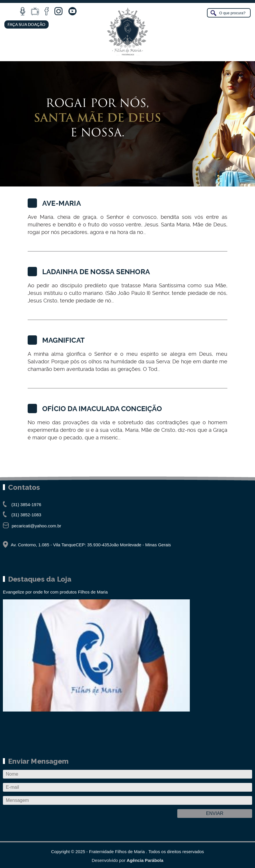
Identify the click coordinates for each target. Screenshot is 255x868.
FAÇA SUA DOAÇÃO (26, 24)
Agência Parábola (145, 860)
